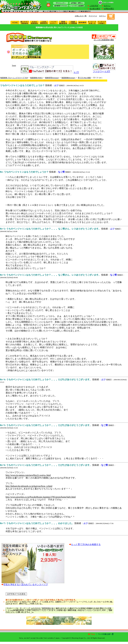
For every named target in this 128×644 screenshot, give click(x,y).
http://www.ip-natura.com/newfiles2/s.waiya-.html (28, 475)
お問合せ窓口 (109, 9)
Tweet (14, 65)
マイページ (93, 16)
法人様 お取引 (95, 9)
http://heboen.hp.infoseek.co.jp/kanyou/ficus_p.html (29, 486)
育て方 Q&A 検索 (84, 78)
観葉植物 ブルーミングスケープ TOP (14, 78)
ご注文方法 (94, 6)
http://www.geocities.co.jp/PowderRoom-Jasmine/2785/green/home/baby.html (41, 497)
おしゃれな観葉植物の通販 (104, 40)
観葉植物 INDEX (36, 78)
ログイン (107, 6)
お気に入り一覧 (81, 16)
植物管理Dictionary (52, 78)
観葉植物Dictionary (68, 78)
